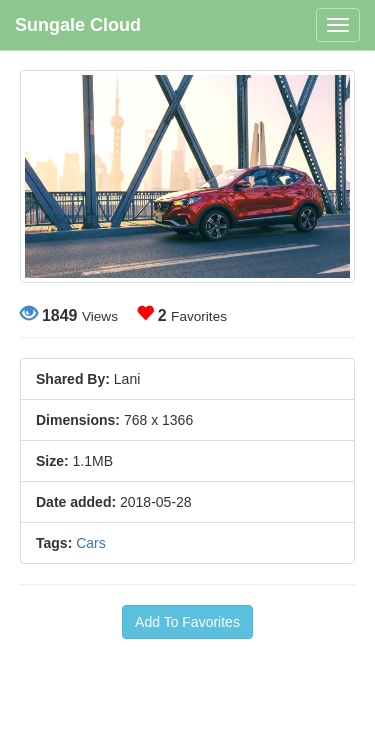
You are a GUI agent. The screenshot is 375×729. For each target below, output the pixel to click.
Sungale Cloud (78, 25)
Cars (91, 543)
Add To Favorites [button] (187, 622)
